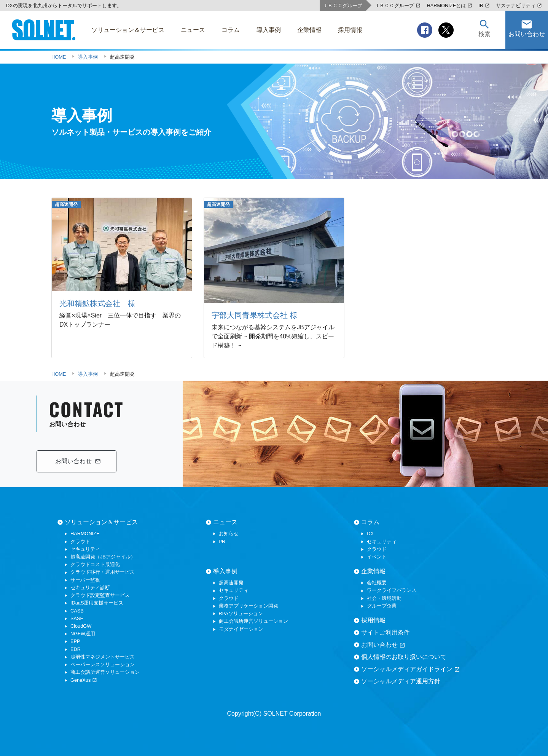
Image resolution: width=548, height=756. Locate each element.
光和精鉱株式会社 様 (97, 303)
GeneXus (84, 680)
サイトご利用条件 (386, 632)
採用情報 (373, 620)
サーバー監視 (85, 580)
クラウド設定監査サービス (100, 595)
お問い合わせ (383, 645)
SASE (77, 618)
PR (222, 541)
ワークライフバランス (392, 590)
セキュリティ (85, 549)
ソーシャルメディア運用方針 (401, 681)
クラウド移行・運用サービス (103, 572)
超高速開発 (231, 583)
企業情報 (373, 571)
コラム (370, 522)
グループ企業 (382, 606)
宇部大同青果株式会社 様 (255, 315)
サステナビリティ (519, 6)
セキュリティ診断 (90, 588)
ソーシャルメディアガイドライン (411, 669)
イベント (377, 557)
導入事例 (225, 571)
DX (370, 534)
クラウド (80, 541)
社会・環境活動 (384, 598)
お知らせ (229, 534)
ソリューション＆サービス (101, 522)
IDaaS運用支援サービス (97, 603)
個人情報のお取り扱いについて (404, 657)
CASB (77, 611)
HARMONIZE (85, 534)
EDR (76, 649)
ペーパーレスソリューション (103, 664)
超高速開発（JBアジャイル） (103, 557)
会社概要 (377, 583)
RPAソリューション (241, 613)
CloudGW (81, 626)
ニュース (225, 522)
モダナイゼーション (241, 629)
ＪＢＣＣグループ (397, 6)
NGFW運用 (83, 634)
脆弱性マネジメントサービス (103, 657)
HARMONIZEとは (449, 6)
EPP (75, 641)
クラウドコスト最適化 (95, 564)
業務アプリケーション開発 (249, 606)
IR (484, 6)
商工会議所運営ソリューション (105, 672)
